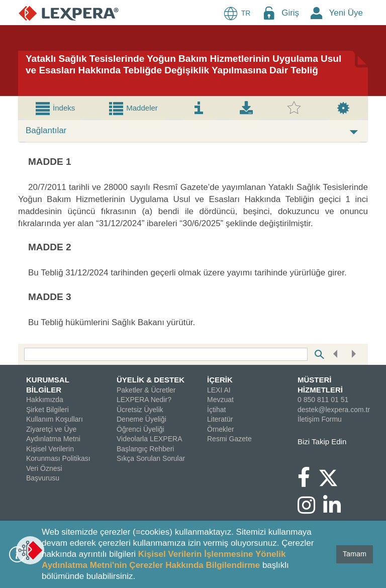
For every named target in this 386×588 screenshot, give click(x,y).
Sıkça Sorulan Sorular (151, 458)
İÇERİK (220, 380)
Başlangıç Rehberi (145, 449)
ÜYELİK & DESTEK (151, 380)
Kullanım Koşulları (55, 419)
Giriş (290, 13)
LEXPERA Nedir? (144, 400)
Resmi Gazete (229, 439)
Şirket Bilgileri (47, 410)
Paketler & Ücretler (146, 390)
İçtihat (216, 410)
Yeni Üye (346, 13)
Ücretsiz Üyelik (140, 410)
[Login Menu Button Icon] (269, 13)
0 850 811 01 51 (323, 400)
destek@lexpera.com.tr (334, 410)
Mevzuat (220, 400)
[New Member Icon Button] (317, 13)
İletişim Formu (320, 419)
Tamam (355, 554)
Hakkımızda (45, 400)
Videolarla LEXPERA (149, 439)
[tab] (55, 108)
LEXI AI (219, 390)
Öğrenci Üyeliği (140, 429)
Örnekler (221, 429)
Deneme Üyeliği (141, 419)
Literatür (220, 419)
